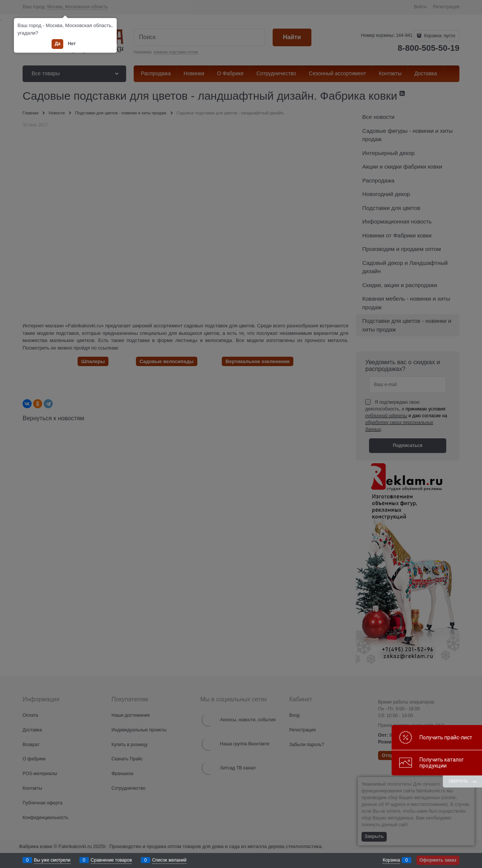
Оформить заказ (438, 860)
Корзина (391, 860)
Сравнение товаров (111, 860)
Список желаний (169, 860)
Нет (72, 44)
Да (57, 44)
